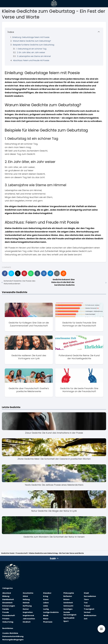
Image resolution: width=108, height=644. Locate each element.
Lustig (46, 609)
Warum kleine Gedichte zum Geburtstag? (32, 41)
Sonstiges (68, 609)
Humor (26, 609)
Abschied (7, 593)
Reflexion (68, 596)
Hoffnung (27, 606)
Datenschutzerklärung (13, 636)
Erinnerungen (9, 606)
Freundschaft (9, 615)
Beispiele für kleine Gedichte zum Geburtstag (34, 45)
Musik (46, 615)
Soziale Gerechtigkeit (70, 614)
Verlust (87, 612)
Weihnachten (90, 615)
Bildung (6, 596)
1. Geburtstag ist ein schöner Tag (31, 49)
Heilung (26, 599)
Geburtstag (8, 622)
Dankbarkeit (8, 599)
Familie (6, 609)
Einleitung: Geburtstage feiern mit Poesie (31, 37)
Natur (46, 619)
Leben (46, 603)
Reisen (66, 599)
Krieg (46, 596)
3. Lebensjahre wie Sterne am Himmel (34, 56)
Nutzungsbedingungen (13, 640)
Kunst (46, 599)
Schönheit (68, 603)
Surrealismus (90, 596)
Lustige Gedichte (51, 612)
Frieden (6, 619)
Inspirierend (28, 615)
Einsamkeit (7, 603)
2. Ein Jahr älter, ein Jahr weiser (31, 52)
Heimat (26, 603)
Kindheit (27, 622)
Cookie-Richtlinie (10, 633)
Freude (6, 612)
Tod (86, 603)
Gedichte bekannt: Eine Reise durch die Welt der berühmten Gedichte (63, 282)
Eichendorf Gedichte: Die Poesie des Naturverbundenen (20, 282)
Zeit (86, 619)
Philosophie (69, 593)
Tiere (86, 599)
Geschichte (28, 593)
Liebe (46, 606)
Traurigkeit (89, 609)
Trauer (87, 606)
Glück (25, 596)
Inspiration (28, 612)
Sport (66, 621)
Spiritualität (69, 618)
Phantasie (48, 622)
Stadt (86, 593)
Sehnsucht (68, 606)
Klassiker (47, 593)
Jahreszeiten (29, 619)
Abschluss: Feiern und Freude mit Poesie (31, 60)
